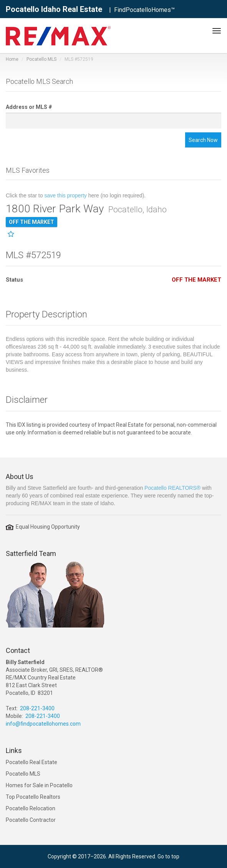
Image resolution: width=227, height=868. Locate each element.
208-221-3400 (37, 708)
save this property (65, 195)
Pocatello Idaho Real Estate (54, 9)
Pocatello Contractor (31, 820)
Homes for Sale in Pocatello (39, 785)
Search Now (203, 140)
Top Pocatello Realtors (33, 797)
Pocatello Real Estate (31, 762)
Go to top (168, 856)
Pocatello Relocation (31, 808)
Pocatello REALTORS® (172, 488)
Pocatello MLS (41, 59)
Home (12, 59)
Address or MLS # (29, 107)
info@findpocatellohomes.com (43, 724)
